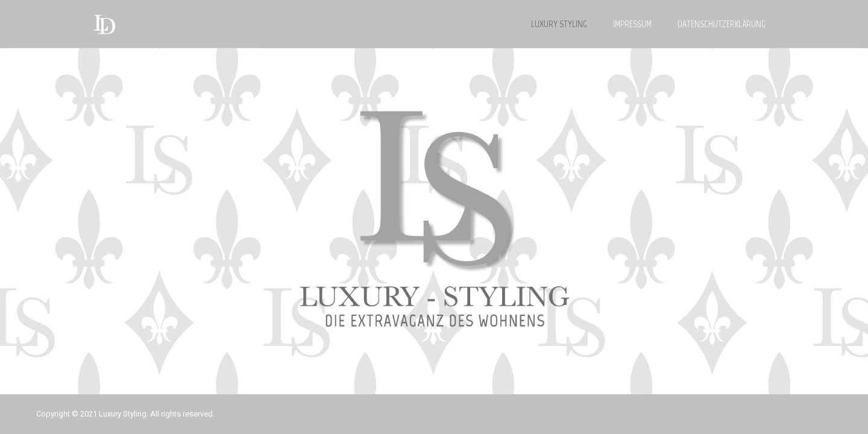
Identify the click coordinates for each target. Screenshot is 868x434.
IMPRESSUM (632, 24)
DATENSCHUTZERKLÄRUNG (722, 24)
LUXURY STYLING (559, 24)
